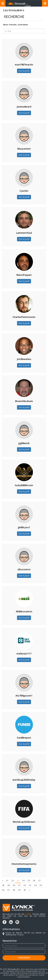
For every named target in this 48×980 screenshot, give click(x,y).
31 (19, 876)
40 (25, 881)
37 (9, 881)
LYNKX (28, 914)
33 (30, 876)
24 (23, 872)
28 (3, 876)
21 (7, 872)
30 (14, 876)
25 (29, 872)
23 (18, 872)
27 (39, 872)
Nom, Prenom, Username (15, 25)
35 (41, 876)
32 (25, 876)
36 (3, 881)
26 (34, 872)
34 (35, 876)
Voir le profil (24, 71)
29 (9, 876)
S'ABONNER (24, 958)
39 (19, 881)
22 (13, 872)
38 (14, 881)
